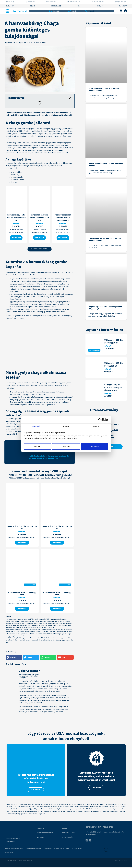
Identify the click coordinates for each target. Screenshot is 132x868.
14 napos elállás (77, 849)
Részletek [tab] (66, 426)
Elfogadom (95, 446)
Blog (80, 6)
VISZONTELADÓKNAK (68, 834)
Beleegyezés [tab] (36, 426)
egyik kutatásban (18, 279)
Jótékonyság (10, 2)
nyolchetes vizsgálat (36, 302)
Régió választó (51, 2)
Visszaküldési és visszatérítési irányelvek (57, 849)
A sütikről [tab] (96, 426)
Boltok (33, 6)
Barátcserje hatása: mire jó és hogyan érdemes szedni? (104, 90)
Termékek (41, 829)
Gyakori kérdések (121, 2)
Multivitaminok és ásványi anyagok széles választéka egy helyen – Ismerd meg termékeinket (49, 457)
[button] (70, 98)
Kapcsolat (123, 6)
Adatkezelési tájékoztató (34, 849)
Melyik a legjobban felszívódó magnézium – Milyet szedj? (106, 308)
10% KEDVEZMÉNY (30, 2)
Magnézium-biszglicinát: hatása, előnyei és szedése (106, 165)
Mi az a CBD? (10, 6)
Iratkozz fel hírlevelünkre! (99, 828)
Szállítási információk (74, 2)
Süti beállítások (9, 853)
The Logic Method (123, 861)
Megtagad (38, 446)
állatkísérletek (20, 287)
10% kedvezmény (68, 838)
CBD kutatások (57, 6)
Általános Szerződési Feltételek (14, 849)
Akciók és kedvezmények (46, 834)
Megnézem (16, 238)
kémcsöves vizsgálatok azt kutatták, (24, 294)
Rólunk (100, 6)
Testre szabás (66, 446)
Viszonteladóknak (98, 2)
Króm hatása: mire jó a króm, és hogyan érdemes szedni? (105, 240)
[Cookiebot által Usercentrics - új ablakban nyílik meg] (100, 420)
